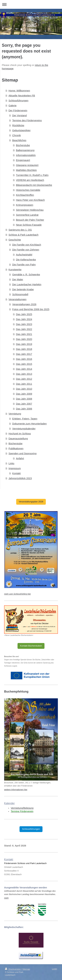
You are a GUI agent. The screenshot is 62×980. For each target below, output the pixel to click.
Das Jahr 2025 (24, 314)
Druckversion (13, 969)
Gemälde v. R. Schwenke (26, 274)
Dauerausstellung (18, 438)
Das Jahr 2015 (24, 364)
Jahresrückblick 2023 (20, 478)
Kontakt (16, 473)
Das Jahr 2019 (24, 344)
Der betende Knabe (23, 289)
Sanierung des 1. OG (20, 230)
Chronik (17, 135)
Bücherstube (23, 145)
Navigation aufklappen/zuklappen (31, 4)
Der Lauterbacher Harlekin (27, 284)
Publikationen (16, 448)
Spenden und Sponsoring (23, 453)
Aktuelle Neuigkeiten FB (22, 96)
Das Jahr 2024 (24, 319)
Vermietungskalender (24, 429)
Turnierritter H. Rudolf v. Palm (32, 175)
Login (54, 969)
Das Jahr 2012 (24, 379)
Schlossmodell (20, 294)
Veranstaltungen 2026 (24, 304)
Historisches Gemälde (28, 190)
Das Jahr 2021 (24, 334)
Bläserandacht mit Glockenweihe (34, 185)
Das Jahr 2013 (24, 374)
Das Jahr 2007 (24, 404)
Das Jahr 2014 (24, 369)
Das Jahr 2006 (24, 409)
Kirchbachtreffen (25, 195)
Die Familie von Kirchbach (27, 245)
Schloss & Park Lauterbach (24, 235)
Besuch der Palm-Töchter (30, 220)
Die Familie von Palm (24, 265)
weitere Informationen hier (16, 790)
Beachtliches (19, 140)
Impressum (15, 468)
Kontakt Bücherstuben (31, 646)
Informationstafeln (26, 155)
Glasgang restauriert (27, 165)
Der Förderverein (18, 110)
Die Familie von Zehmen (26, 250)
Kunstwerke (15, 269)
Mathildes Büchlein (26, 170)
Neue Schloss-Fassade (29, 225)
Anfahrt (20, 458)
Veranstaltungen (18, 299)
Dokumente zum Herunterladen (29, 424)
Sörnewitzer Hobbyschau (30, 210)
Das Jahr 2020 (24, 339)
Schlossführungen (19, 100)
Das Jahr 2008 (24, 399)
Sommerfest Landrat (27, 215)
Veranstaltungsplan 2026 (31, 502)
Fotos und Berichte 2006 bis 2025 (31, 309)
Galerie (13, 105)
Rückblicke (18, 125)
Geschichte (15, 240)
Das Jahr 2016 (24, 359)
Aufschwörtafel (24, 255)
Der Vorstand (20, 115)
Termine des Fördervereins (27, 120)
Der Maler (18, 279)
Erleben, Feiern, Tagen (25, 419)
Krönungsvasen (25, 205)
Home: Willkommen (19, 91)
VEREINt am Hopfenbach (30, 180)
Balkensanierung (25, 150)
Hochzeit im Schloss (20, 434)
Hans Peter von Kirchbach (30, 200)
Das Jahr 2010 (24, 389)
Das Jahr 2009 (24, 394)
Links (11, 463)
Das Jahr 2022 (24, 329)
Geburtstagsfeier (21, 130)
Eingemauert (23, 160)
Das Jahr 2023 (24, 324)
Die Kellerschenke (26, 260)
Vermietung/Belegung (22, 808)
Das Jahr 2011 (24, 384)
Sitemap (26, 969)
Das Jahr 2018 (24, 349)
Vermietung (15, 414)
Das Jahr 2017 (24, 354)
